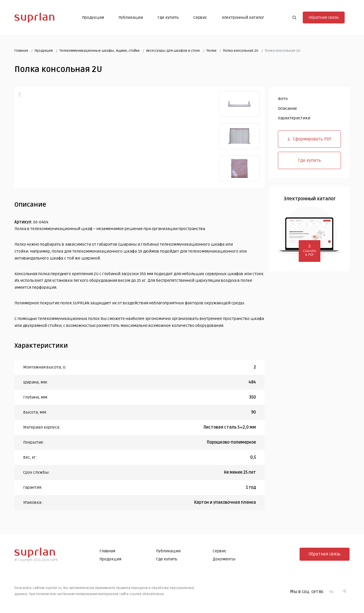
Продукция (92, 18)
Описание (287, 109)
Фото (283, 100)
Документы (224, 560)
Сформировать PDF (310, 140)
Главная (21, 52)
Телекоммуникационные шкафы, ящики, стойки (100, 52)
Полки (211, 52)
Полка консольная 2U (241, 52)
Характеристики (294, 119)
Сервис (199, 18)
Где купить (167, 18)
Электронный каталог (242, 18)
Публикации (130, 18)
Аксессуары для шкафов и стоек (173, 52)
